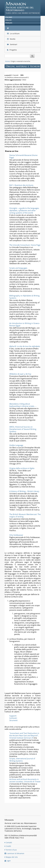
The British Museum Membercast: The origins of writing (25, 515)
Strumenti (13, 720)
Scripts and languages (18, 268)
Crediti (8, 846)
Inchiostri (13, 718)
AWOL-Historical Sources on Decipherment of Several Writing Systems (23, 429)
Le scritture (13, 33)
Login (8, 861)
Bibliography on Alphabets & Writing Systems (24, 297)
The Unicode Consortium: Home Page (25, 245)
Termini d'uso (11, 850)
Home (7, 61)
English (8, 20)
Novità (11, 39)
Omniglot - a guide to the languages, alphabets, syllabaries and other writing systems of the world (24, 210)
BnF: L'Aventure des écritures (21, 185)
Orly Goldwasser (16, 535)
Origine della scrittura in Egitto (22, 468)
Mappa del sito (11, 857)
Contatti (8, 842)
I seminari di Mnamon (14, 853)
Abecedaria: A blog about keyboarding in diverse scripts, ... (23, 405)
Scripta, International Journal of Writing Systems (22, 760)
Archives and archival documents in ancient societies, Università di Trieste (25, 780)
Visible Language (16, 445)
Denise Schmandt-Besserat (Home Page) (23, 156)
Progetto (12, 50)
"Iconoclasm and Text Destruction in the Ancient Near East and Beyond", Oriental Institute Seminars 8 (24, 735)
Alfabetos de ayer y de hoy (20, 374)
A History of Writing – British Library (24, 491)
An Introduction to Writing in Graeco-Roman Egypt (25, 324)
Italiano (9, 17)
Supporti (13, 716)
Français (9, 23)
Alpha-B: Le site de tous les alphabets (25, 346)
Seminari (12, 44)
